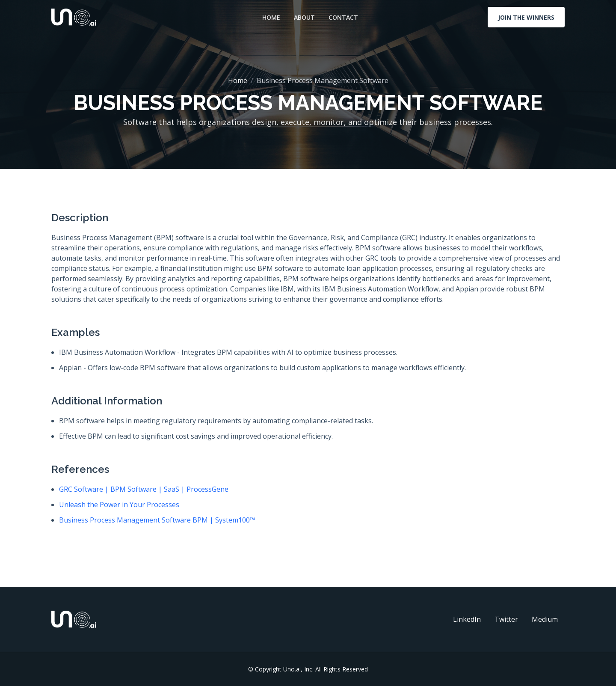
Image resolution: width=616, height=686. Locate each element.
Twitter (506, 619)
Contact (343, 17)
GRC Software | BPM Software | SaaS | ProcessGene (144, 489)
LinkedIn (467, 619)
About (304, 17)
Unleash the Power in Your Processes (119, 505)
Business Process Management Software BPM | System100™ (157, 520)
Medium (545, 619)
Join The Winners (526, 17)
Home (271, 17)
